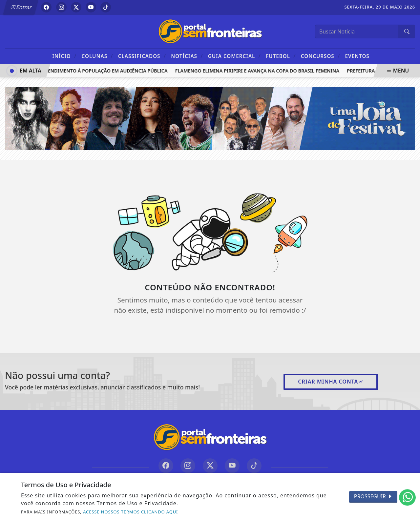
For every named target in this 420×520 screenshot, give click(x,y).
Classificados (142, 56)
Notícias (187, 56)
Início (64, 56)
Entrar (21, 7)
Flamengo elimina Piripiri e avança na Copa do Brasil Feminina (258, 71)
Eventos (357, 56)
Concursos (320, 56)
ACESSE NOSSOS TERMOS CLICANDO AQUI (130, 512)
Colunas (97, 56)
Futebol (281, 56)
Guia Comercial (234, 56)
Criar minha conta (331, 382)
